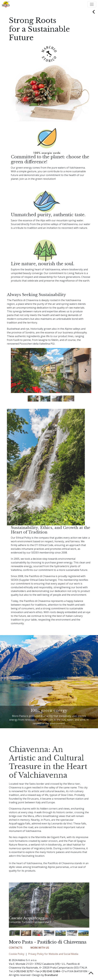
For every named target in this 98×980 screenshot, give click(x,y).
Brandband (51, 975)
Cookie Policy (17, 954)
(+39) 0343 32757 (24, 971)
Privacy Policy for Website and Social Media (53, 954)
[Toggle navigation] (92, 4)
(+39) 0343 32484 (50, 971)
